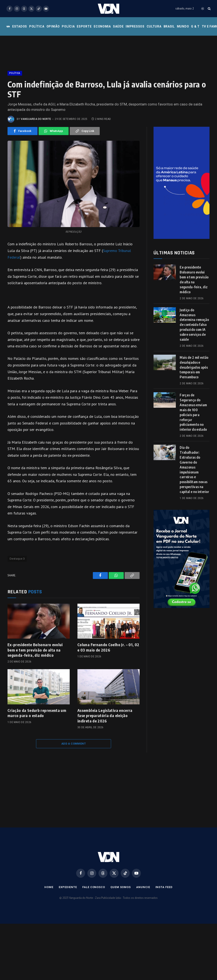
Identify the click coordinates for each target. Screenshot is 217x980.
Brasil (169, 26)
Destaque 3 (17, 559)
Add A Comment (74, 744)
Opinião (53, 26)
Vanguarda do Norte (36, 119)
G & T (195, 26)
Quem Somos (121, 887)
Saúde (118, 26)
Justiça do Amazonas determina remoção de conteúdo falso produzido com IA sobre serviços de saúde (194, 325)
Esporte (84, 26)
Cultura (154, 26)
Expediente (68, 887)
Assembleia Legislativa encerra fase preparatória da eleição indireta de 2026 (105, 716)
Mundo (183, 26)
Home (49, 887)
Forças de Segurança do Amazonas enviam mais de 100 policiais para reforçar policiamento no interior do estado (193, 412)
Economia (102, 26)
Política (37, 26)
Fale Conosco (94, 887)
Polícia (68, 26)
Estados (20, 26)
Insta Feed (164, 887)
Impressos (135, 26)
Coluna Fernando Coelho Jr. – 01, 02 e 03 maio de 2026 (108, 647)
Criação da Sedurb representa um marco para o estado (37, 713)
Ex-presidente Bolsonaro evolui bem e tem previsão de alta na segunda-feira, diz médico (35, 650)
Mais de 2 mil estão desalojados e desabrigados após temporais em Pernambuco (194, 367)
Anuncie (143, 887)
